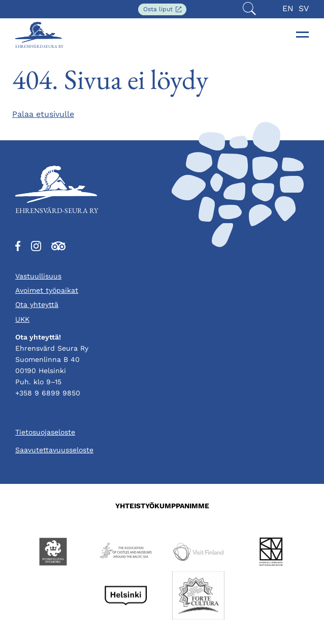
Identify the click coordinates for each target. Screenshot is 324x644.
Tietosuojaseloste (45, 432)
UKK (22, 319)
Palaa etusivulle (43, 114)
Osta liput (165, 10)
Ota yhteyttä (37, 304)
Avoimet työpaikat (47, 290)
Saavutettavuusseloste (54, 450)
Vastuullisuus (38, 276)
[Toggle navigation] (303, 35)
